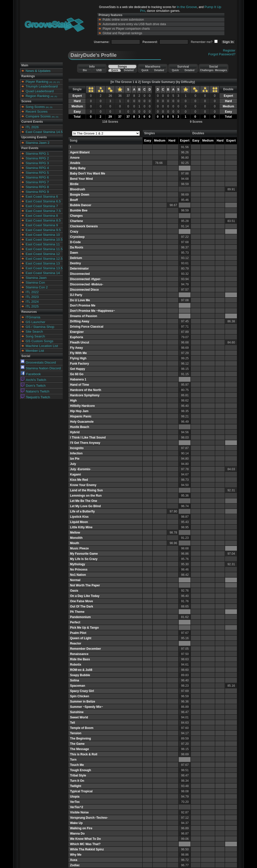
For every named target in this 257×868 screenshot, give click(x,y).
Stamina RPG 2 (37, 158)
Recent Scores (37, 112)
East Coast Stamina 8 (42, 216)
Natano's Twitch (35, 391)
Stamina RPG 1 (37, 154)
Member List (35, 351)
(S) (55, 82)
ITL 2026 (32, 127)
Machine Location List (42, 346)
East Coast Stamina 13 (43, 263)
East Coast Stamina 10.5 (44, 240)
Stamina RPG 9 (37, 192)
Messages (221, 70)
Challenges (207, 70)
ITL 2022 (32, 292)
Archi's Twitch (34, 380)
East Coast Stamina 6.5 (43, 201)
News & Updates (38, 71)
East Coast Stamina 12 (43, 254)
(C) (58, 82)
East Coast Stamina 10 (43, 235)
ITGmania (33, 317)
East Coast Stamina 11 (43, 244)
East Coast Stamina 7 (42, 206)
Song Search (35, 336)
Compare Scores (38, 116)
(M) (51, 82)
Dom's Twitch (33, 386)
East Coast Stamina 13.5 (44, 268)
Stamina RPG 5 (37, 173)
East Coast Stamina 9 (42, 225)
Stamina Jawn (36, 278)
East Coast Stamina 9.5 (43, 230)
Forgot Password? (222, 54)
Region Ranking (38, 96)
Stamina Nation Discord (41, 368)
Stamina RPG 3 (37, 163)
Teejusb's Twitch (35, 397)
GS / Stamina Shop (40, 327)
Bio (85, 70)
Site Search (34, 332)
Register (229, 50)
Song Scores (35, 107)
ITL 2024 (32, 302)
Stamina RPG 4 (37, 168)
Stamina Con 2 (37, 287)
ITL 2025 (32, 306)
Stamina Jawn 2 (38, 143)
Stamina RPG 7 (37, 182)
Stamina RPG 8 (37, 187)
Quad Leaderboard (40, 91)
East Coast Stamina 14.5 (44, 132)
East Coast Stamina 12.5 (44, 259)
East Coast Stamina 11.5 (44, 249)
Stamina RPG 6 (37, 177)
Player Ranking (37, 82)
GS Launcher (36, 322)
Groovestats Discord (38, 362)
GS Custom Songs (39, 341)
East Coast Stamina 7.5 (43, 211)
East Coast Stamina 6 (42, 197)
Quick (114, 70)
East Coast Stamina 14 (43, 273)
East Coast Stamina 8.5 (43, 220)
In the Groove (187, 7)
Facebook (31, 374)
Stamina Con (35, 283)
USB (99, 70)
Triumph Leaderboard (42, 86)
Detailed (129, 70)
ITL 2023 (32, 297)
